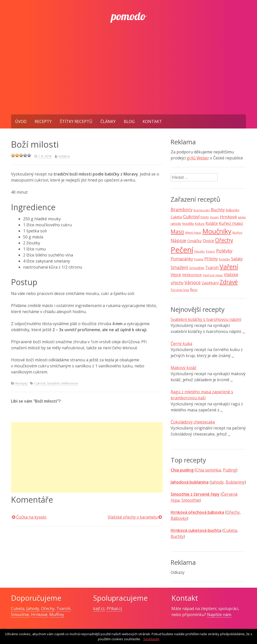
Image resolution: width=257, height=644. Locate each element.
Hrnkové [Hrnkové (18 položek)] (228, 217)
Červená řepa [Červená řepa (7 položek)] (180, 290)
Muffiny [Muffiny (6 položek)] (237, 233)
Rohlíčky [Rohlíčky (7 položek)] (224, 259)
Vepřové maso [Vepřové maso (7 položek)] (213, 275)
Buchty (177, 536)
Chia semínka (208, 470)
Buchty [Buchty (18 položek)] (218, 210)
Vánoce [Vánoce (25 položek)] (193, 282)
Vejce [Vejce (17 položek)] (176, 274)
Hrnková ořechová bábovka (197, 512)
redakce (64, 156)
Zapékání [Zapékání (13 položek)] (210, 283)
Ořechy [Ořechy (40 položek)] (224, 240)
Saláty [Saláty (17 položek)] (237, 259)
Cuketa (230, 530)
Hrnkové (39, 615)
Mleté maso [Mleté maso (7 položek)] (193, 232)
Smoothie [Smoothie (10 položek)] (197, 268)
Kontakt (152, 121)
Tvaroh (63, 609)
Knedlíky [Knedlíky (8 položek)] (188, 224)
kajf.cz (99, 609)
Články (108, 121)
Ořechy (233, 512)
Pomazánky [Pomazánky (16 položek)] (182, 259)
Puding (230, 470)
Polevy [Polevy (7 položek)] (210, 251)
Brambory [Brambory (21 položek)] (182, 209)
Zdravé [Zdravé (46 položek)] (229, 282)
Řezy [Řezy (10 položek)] (194, 290)
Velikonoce (70, 383)
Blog (129, 121)
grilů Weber (198, 158)
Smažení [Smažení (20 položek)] (179, 267)
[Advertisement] (128, 77)
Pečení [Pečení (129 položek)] (182, 250)
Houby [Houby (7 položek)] (214, 217)
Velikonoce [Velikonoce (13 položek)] (192, 275)
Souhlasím (151, 639)
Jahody (217, 482)
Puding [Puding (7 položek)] (199, 259)
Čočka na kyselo (31, 517)
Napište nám (219, 615)
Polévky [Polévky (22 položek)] (224, 251)
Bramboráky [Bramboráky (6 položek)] (202, 210)
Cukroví (40, 383)
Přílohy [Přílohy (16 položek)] (211, 259)
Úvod (21, 121)
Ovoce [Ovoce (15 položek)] (208, 241)
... (244, 331)
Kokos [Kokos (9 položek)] (200, 224)
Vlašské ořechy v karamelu (133, 517)
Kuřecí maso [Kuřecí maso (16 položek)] (231, 223)
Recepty (43, 121)
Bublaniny (235, 482)
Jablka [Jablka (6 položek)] (242, 217)
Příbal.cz (114, 609)
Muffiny (57, 615)
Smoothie (190, 500)
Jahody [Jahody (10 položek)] (176, 224)
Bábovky (179, 518)
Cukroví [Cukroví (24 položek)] (191, 217)
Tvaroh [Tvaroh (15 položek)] (212, 268)
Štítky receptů (76, 121)
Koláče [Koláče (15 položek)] (212, 223)
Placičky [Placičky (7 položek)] (200, 251)
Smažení (53, 383)
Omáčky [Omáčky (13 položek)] (195, 241)
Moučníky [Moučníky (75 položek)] (217, 231)
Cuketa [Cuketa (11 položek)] (176, 217)
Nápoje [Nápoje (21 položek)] (178, 240)
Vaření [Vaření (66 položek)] (229, 267)
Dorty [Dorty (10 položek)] (205, 217)
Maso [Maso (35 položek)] (177, 231)
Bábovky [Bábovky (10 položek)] (233, 210)
